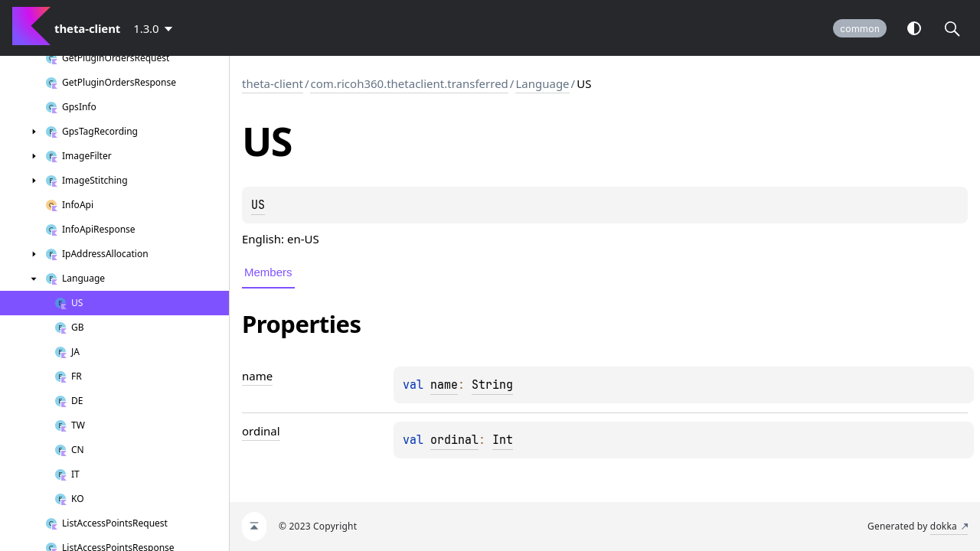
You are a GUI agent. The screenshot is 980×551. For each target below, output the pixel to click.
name (444, 385)
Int (503, 440)
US (258, 205)
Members (268, 272)
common (860, 29)
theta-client (273, 83)
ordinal (454, 440)
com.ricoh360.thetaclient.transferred (409, 83)
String (492, 385)
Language (542, 83)
